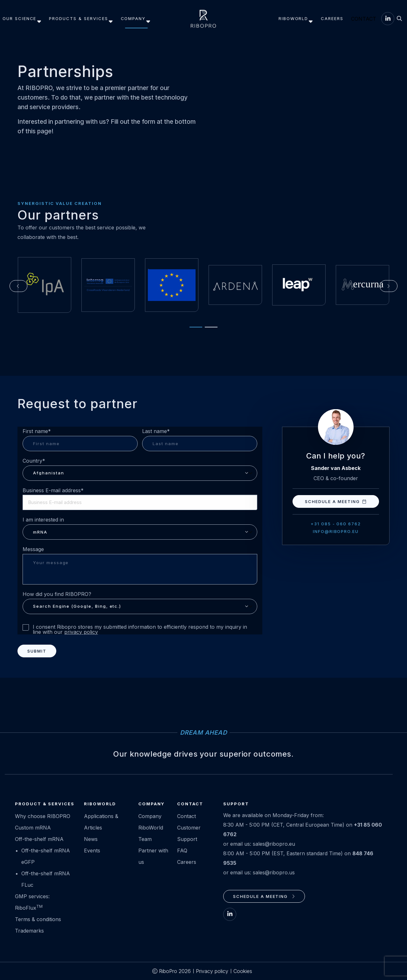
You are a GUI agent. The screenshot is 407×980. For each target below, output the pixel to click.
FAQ (182, 850)
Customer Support (189, 833)
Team (145, 839)
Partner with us (153, 856)
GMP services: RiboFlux (32, 902)
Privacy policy (212, 971)
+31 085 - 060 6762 (336, 524)
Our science (22, 18)
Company (136, 18)
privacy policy (81, 632)
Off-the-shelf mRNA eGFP (46, 856)
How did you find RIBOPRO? (57, 594)
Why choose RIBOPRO (43, 816)
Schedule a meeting (336, 501)
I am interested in (43, 520)
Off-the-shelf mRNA (39, 839)
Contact (354, 19)
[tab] (193, 330)
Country (34, 461)
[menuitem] (23, 19)
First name (37, 431)
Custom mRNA (33, 828)
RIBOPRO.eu (203, 19)
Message (33, 549)
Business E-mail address (53, 490)
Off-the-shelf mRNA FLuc (46, 879)
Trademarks (29, 931)
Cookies (243, 971)
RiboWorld (276, 18)
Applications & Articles (101, 822)
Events (92, 850)
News (91, 839)
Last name (156, 431)
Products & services (81, 18)
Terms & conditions (38, 919)
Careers (313, 18)
